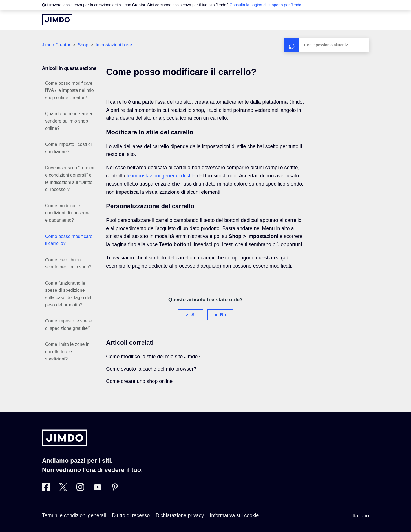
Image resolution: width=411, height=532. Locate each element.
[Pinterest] (115, 489)
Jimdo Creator (56, 45)
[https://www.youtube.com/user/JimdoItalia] (98, 489)
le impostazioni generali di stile (161, 176)
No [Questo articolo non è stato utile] (223, 315)
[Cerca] (327, 45)
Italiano (361, 516)
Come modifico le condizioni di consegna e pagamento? (68, 213)
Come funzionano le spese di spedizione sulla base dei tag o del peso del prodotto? (68, 294)
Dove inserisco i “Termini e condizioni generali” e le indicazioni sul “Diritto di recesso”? (70, 179)
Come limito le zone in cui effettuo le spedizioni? (67, 351)
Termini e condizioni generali (74, 515)
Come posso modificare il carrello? (69, 240)
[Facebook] (46, 489)
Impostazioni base (114, 45)
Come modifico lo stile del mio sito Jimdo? (153, 357)
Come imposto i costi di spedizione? (68, 148)
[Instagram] (80, 489)
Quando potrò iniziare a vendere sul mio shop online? (68, 121)
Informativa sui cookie (234, 515)
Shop (83, 45)
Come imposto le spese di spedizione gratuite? (69, 325)
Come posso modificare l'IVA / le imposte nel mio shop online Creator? (69, 90)
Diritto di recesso (131, 515)
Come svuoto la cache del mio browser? (151, 369)
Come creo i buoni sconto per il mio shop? (68, 263)
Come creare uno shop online (139, 381)
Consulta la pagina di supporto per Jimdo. (266, 5)
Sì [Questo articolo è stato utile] (194, 315)
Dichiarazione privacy (180, 515)
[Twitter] (63, 489)
